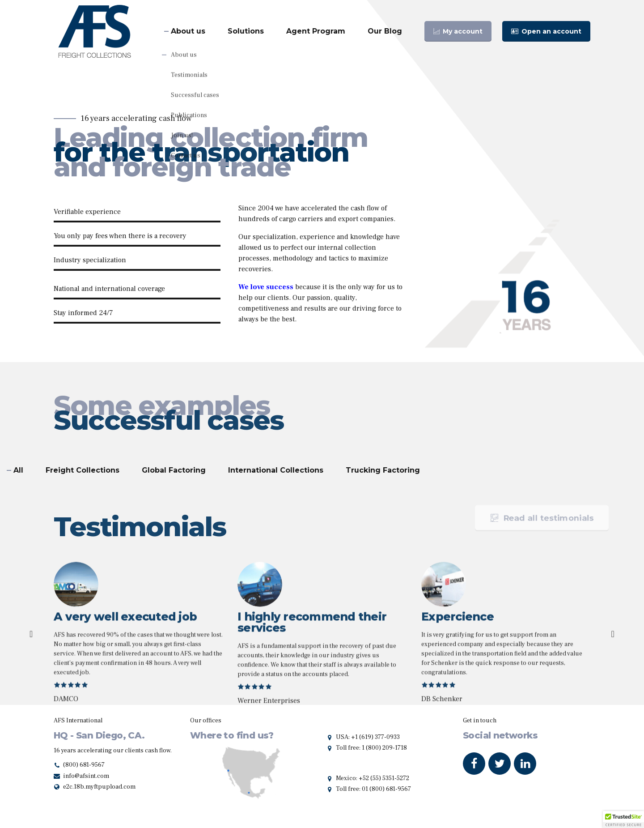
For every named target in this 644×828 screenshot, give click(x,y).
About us (188, 31)
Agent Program (316, 31)
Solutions (246, 31)
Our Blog (385, 31)
